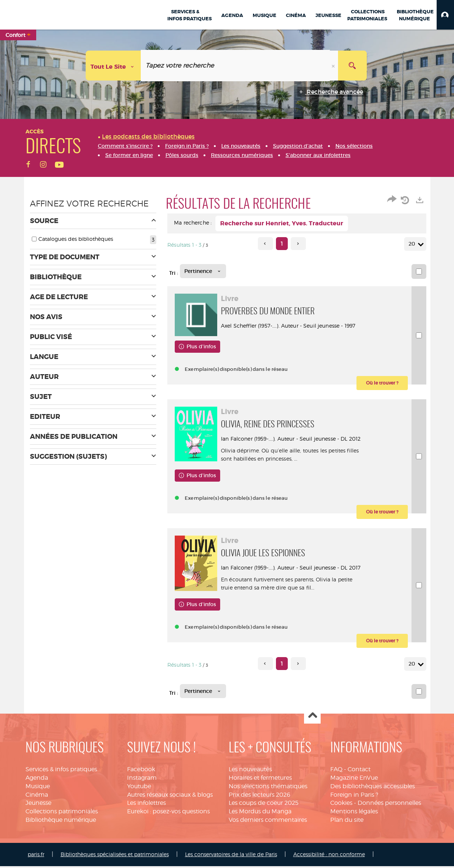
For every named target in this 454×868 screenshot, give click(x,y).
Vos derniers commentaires (268, 822)
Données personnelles (389, 805)
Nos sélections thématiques (268, 788)
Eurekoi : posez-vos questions (168, 813)
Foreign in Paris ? (354, 797)
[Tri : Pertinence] (203, 271)
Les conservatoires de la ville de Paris (231, 856)
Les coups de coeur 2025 (264, 805)
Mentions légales (354, 813)
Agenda (37, 780)
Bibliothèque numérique (61, 822)
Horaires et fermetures (260, 780)
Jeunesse (38, 805)
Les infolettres (146, 805)
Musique (38, 788)
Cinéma (37, 797)
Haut (312, 717)
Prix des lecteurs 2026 (260, 797)
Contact (359, 771)
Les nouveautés (250, 771)
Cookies (341, 805)
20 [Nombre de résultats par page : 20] (413, 244)
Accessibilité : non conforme (329, 856)
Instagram (142, 780)
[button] (445, 15)
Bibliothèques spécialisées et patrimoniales (115, 856)
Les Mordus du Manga (260, 813)
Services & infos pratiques (61, 771)
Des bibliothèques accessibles (373, 788)
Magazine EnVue (354, 780)
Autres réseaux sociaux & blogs (170, 797)
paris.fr (36, 856)
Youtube (139, 788)
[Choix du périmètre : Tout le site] (113, 66)
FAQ (336, 771)
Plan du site (347, 822)
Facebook (141, 771)
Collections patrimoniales (62, 813)
